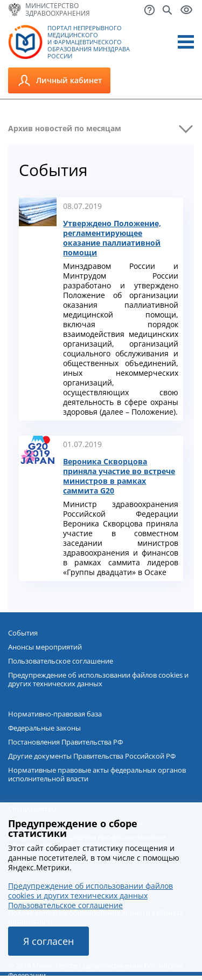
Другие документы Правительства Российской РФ (92, 756)
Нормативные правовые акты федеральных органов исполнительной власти (97, 774)
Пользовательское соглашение (61, 661)
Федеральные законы (44, 728)
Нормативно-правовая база (55, 714)
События (23, 633)
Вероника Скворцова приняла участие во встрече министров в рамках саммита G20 (119, 476)
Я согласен (48, 941)
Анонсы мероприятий (45, 647)
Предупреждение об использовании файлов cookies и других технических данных (98, 679)
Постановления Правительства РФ (65, 742)
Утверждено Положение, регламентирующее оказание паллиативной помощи (112, 238)
